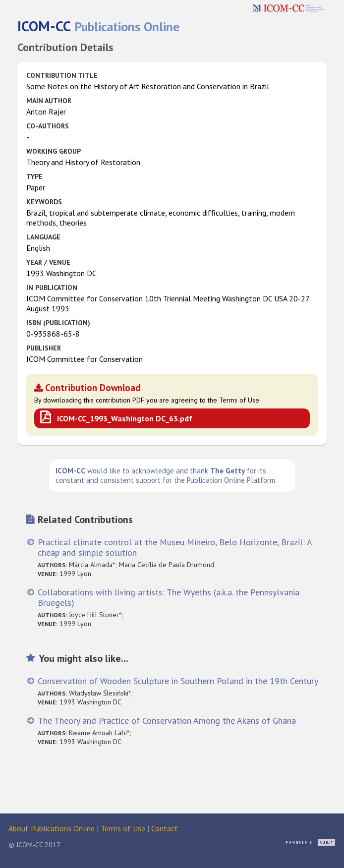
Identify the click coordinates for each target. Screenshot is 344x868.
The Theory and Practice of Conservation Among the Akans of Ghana (167, 721)
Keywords (44, 202)
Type (34, 176)
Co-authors (48, 126)
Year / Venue (48, 262)
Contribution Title (62, 75)
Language (43, 237)
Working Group (54, 151)
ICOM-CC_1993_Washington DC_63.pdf (125, 418)
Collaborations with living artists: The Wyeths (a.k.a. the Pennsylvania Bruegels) (169, 597)
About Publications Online (52, 828)
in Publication (52, 288)
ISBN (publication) (58, 323)
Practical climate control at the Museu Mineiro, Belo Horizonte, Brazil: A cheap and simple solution (175, 547)
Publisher (44, 348)
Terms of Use (123, 828)
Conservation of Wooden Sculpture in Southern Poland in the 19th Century (178, 681)
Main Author (49, 101)
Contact (165, 828)
